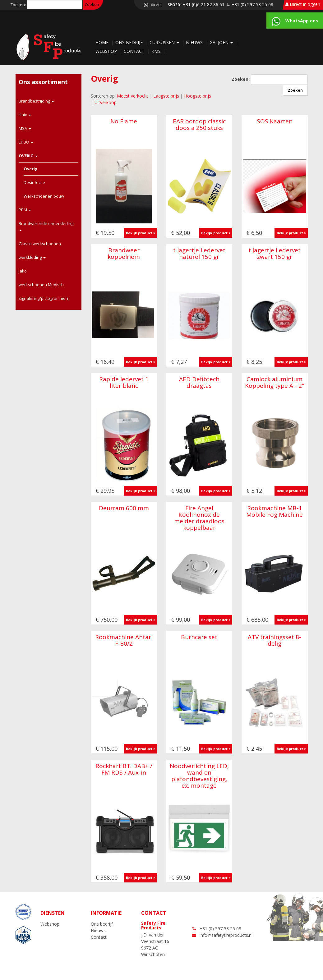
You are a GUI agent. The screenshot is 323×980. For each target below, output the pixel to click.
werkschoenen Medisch (41, 285)
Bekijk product (139, 233)
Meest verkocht (133, 96)
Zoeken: (18, 5)
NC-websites (273, 969)
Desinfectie (34, 182)
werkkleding (32, 257)
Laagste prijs (166, 96)
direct (152, 5)
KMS (157, 51)
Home (103, 42)
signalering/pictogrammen (43, 298)
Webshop (107, 51)
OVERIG (28, 156)
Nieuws (195, 42)
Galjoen (222, 42)
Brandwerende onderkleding (46, 226)
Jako (23, 271)
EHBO (26, 142)
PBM (25, 210)
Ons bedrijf (130, 42)
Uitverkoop (106, 102)
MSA (25, 128)
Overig (31, 169)
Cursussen (165, 42)
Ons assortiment (43, 82)
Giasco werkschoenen (40, 244)
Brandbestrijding (36, 101)
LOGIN (301, 969)
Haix (25, 115)
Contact (135, 51)
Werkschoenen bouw (44, 196)
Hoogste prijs (198, 96)
